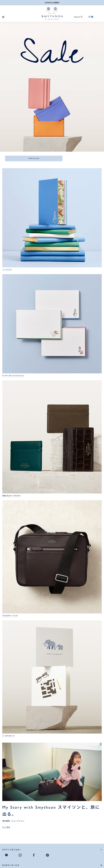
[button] (77, 17)
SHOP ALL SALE (34, 158)
